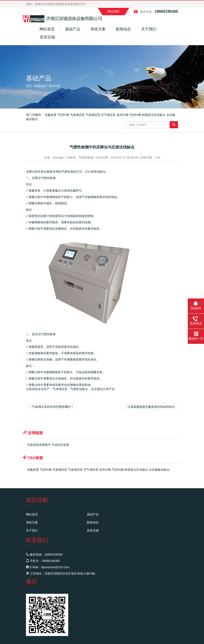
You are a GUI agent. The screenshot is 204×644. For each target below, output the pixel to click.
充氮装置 (50, 115)
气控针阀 (63, 115)
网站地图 (113, 11)
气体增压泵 (93, 115)
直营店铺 (47, 37)
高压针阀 (122, 115)
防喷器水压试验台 (154, 115)
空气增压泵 (108, 115)
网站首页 (47, 29)
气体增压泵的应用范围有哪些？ (51, 407)
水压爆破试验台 (159, 470)
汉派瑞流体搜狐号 (39, 445)
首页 (29, 86)
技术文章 (54, 86)
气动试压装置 (60, 445)
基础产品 (73, 29)
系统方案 (98, 29)
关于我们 (149, 29)
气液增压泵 (77, 115)
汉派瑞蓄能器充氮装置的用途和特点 (150, 407)
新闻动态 (123, 29)
